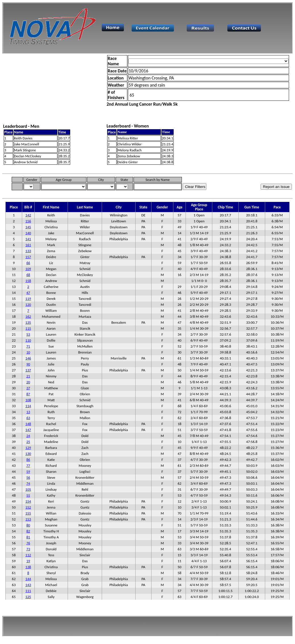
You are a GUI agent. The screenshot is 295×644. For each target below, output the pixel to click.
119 (28, 299)
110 (28, 340)
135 (28, 322)
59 (28, 471)
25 (28, 442)
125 (28, 597)
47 (28, 293)
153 (28, 519)
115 (28, 328)
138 (28, 567)
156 (28, 221)
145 (28, 227)
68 (28, 275)
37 (28, 388)
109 (28, 269)
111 (28, 591)
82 (28, 531)
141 (28, 239)
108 (28, 400)
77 (28, 466)
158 (28, 281)
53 (28, 334)
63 (28, 418)
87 (28, 394)
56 (28, 477)
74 (28, 483)
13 (28, 412)
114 (28, 406)
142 (28, 215)
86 (28, 460)
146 (28, 358)
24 (28, 436)
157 (28, 257)
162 (28, 316)
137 (28, 370)
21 (28, 376)
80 (28, 525)
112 (28, 555)
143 (28, 585)
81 (28, 537)
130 (28, 454)
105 (28, 489)
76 (28, 543)
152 (28, 507)
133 (28, 251)
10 (28, 352)
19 (28, 561)
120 (28, 305)
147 (28, 430)
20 (28, 382)
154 (28, 501)
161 (28, 245)
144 (28, 579)
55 (28, 495)
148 (28, 424)
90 (28, 364)
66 (28, 263)
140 (28, 233)
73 (28, 549)
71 (28, 346)
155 (28, 513)
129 (28, 448)
